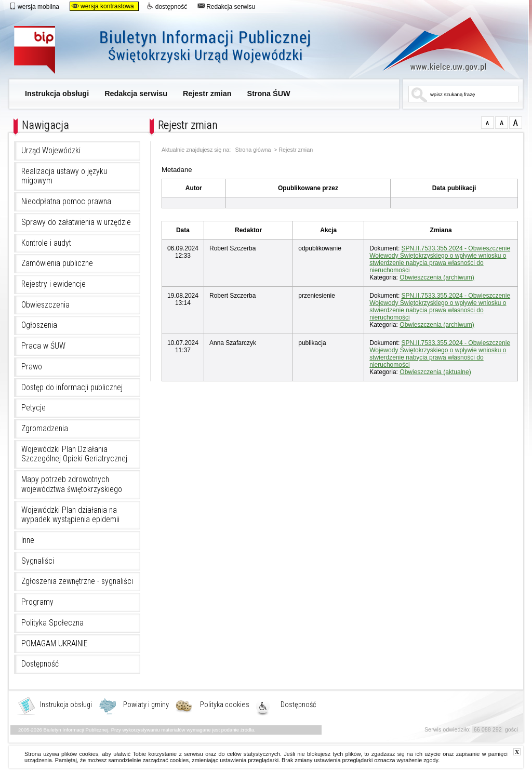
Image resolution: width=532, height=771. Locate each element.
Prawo (32, 367)
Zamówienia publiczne (57, 263)
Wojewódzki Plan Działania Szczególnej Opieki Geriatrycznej (74, 454)
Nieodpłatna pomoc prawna (66, 202)
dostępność (167, 6)
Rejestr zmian (207, 94)
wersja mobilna (34, 6)
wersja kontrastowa (103, 6)
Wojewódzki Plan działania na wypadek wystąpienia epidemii (70, 515)
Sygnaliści (38, 561)
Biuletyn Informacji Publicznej (174, 51)
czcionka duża (516, 123)
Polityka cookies (225, 705)
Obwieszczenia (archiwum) (437, 277)
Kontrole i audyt (46, 243)
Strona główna (253, 150)
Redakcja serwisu (226, 6)
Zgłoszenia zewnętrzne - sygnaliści (77, 581)
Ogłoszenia (39, 325)
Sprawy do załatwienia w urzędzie (76, 222)
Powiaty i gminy (146, 705)
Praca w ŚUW (43, 346)
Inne (28, 540)
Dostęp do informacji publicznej (72, 388)
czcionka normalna (488, 123)
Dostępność (40, 664)
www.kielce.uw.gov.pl (436, 44)
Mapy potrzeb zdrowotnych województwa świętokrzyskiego (72, 484)
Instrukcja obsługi (57, 94)
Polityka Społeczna (52, 623)
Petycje (34, 408)
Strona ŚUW (269, 94)
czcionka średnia (502, 123)
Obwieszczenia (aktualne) (435, 372)
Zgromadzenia (45, 429)
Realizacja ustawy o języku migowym (64, 176)
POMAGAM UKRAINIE (55, 644)
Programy (37, 602)
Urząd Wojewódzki (51, 151)
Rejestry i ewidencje (54, 284)
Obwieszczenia (45, 305)
